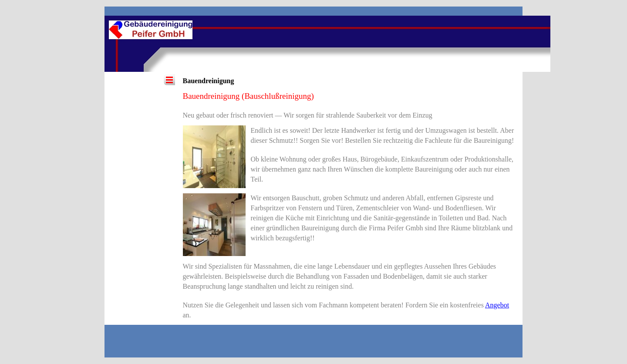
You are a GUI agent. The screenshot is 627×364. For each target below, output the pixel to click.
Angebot (497, 305)
